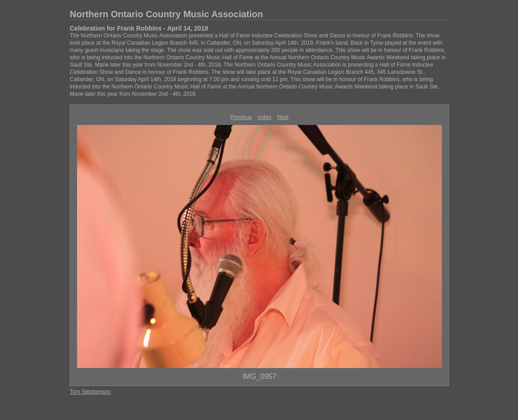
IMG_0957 (260, 376)
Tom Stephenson (90, 392)
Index (264, 117)
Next (283, 117)
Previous (241, 117)
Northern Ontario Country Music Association (166, 14)
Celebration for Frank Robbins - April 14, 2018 (139, 28)
